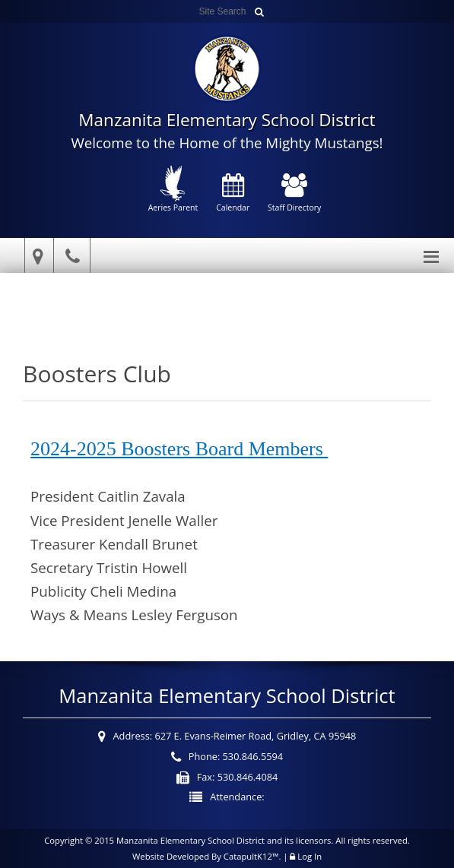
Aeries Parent (173, 189)
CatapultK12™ (251, 856)
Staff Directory (294, 194)
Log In (310, 856)
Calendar (233, 194)
